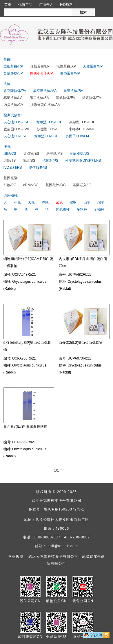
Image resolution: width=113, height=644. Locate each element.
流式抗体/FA (65, 98)
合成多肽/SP (13, 73)
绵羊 (101, 202)
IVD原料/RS (13, 168)
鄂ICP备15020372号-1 (64, 509)
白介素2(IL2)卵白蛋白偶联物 (81, 343)
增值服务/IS (38, 168)
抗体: (7, 84)
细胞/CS (10, 154)
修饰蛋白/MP (70, 73)
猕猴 (73, 202)
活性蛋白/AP (66, 66)
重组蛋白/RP (13, 66)
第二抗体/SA (39, 98)
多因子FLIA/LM (77, 136)
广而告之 (46, 5)
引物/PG (10, 185)
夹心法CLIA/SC (16, 136)
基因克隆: (11, 178)
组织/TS (10, 161)
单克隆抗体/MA (45, 91)
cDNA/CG (31, 185)
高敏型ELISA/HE (82, 122)
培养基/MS (54, 154)
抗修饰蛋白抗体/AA (45, 105)
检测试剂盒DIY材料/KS (83, 161)
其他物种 (63, 209)
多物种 (82, 209)
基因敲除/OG (56, 185)
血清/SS (29, 161)
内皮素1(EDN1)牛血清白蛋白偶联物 (83, 262)
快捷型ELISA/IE (49, 129)
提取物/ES (31, 154)
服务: (7, 147)
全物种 (99, 209)
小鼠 (17, 202)
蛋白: (7, 59)
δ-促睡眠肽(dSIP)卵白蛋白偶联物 (27, 346)
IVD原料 (66, 5)
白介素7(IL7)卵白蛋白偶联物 (25, 426)
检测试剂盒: (13, 115)
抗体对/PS (50, 161)
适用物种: (11, 195)
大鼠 (31, 202)
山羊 (87, 202)
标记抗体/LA (13, 98)
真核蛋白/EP (40, 66)
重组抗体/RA (73, 91)
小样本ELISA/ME (82, 129)
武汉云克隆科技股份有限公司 (57, 501)
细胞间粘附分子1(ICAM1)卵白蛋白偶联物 (28, 262)
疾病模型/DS (79, 154)
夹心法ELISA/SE (16, 122)
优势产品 (25, 5)
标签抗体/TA (92, 98)
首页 (8, 5)
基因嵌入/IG (82, 185)
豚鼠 (45, 202)
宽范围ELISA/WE (17, 129)
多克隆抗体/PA (15, 91)
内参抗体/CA (13, 105)
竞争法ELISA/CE (49, 122)
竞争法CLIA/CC (46, 136)
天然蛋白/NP (93, 66)
